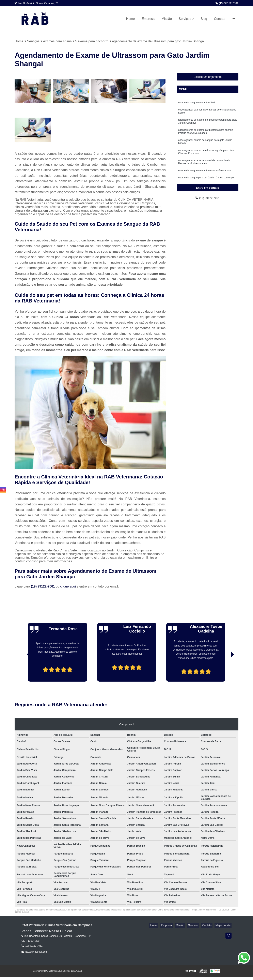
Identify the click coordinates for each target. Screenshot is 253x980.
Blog (204, 19)
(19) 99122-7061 (227, 3)
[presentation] (23, 671)
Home (131, 19)
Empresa (148, 19)
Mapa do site (224, 926)
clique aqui (68, 587)
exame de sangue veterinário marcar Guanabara (204, 179)
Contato (220, 19)
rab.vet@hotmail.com (35, 952)
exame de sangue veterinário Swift (197, 104)
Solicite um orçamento (208, 77)
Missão (167, 19)
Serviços (185, 19)
